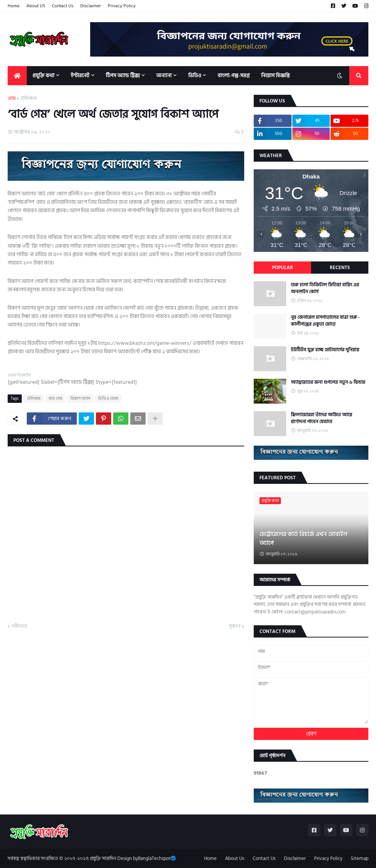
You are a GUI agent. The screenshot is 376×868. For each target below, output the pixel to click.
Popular (283, 268)
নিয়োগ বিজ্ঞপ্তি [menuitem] (275, 75)
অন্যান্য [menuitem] (164, 75)
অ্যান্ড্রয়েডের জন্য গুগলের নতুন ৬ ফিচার (328, 382)
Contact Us (63, 6)
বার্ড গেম (55, 399)
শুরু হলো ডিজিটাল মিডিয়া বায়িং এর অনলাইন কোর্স (325, 288)
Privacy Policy (122, 6)
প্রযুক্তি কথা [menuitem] (43, 75)
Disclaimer (91, 6)
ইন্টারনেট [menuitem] (80, 75)
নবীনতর (19, 626)
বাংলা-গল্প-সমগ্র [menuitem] (233, 75)
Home (14, 6)
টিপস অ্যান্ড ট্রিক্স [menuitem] (123, 75)
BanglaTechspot (154, 858)
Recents (340, 268)
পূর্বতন (234, 626)
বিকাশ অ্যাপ (80, 399)
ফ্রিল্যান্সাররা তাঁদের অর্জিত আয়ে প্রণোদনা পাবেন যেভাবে (321, 418)
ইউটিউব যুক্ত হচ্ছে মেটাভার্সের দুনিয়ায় (325, 350)
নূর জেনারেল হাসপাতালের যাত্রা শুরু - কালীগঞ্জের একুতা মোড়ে (325, 321)
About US (36, 6)
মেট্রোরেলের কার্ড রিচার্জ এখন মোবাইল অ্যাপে (303, 539)
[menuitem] (17, 76)
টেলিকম (28, 99)
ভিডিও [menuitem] (194, 75)
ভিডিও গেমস (108, 399)
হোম (12, 99)
